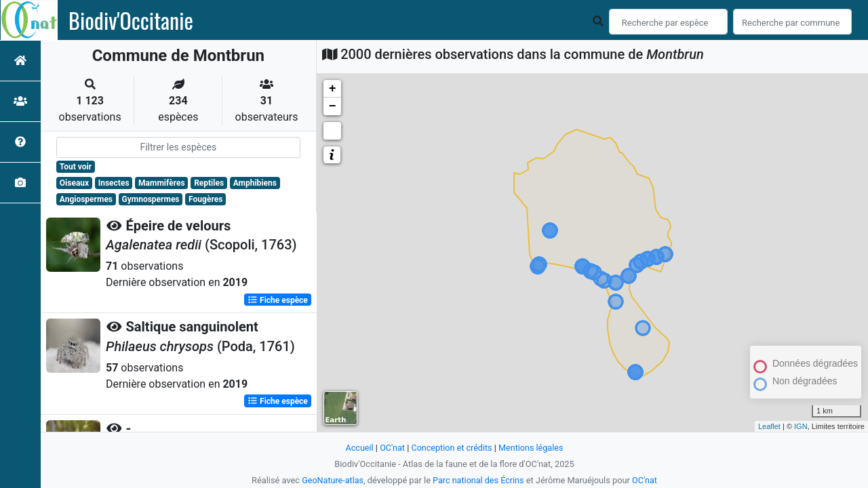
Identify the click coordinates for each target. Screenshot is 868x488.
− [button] (333, 106)
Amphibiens (255, 183)
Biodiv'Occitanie (131, 20)
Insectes (114, 183)
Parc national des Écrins (478, 480)
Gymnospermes (151, 199)
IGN (801, 426)
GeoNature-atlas (332, 480)
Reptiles (209, 183)
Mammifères (161, 183)
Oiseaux (74, 183)
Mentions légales (532, 448)
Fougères (205, 199)
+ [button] (333, 89)
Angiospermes (86, 199)
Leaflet (769, 426)
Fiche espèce (278, 300)
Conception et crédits (451, 448)
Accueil (358, 448)
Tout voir (76, 167)
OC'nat (391, 448)
